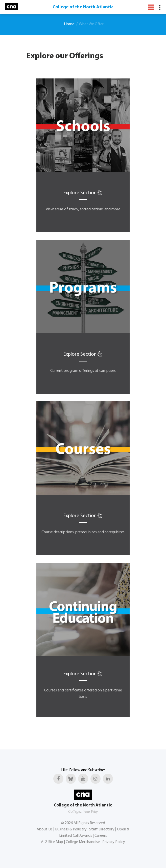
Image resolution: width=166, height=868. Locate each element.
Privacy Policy (114, 842)
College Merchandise (83, 842)
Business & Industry (71, 829)
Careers (101, 836)
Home (69, 24)
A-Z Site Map (52, 842)
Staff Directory (102, 829)
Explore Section (83, 193)
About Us (45, 829)
